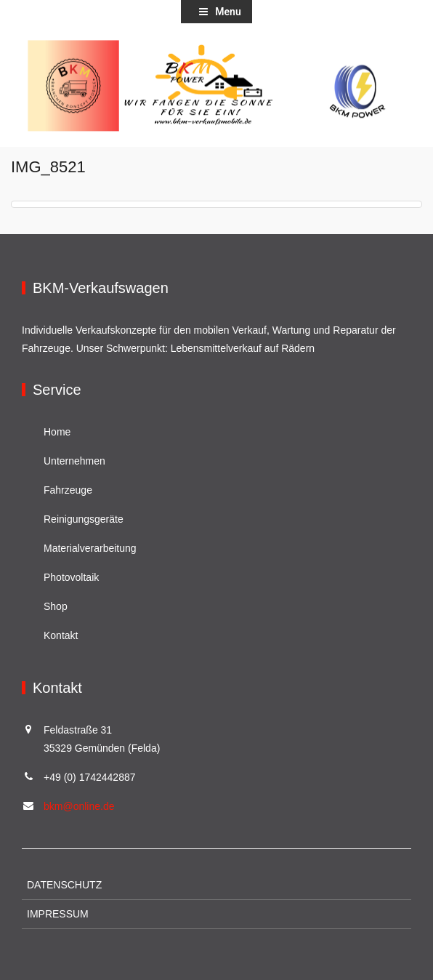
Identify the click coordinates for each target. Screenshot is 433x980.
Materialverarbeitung (90, 548)
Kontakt (61, 635)
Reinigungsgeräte (84, 519)
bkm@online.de (79, 806)
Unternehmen (74, 461)
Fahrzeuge (68, 490)
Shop (56, 606)
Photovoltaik (71, 577)
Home (57, 432)
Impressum (58, 914)
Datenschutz (64, 885)
